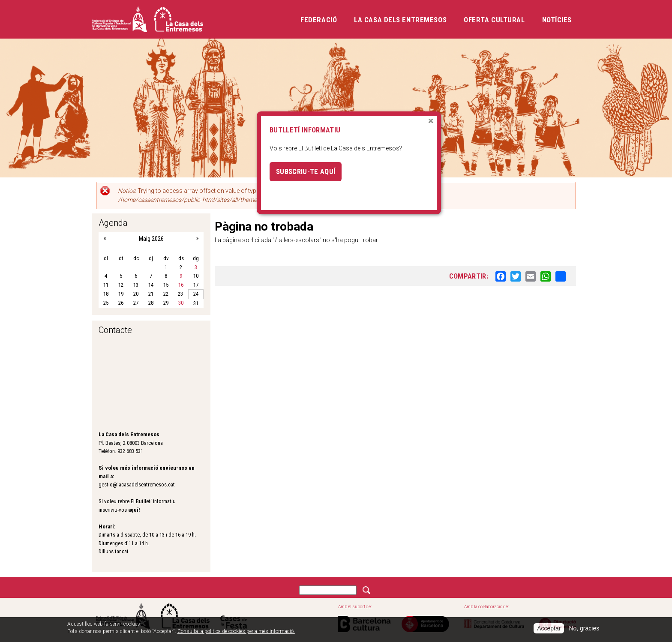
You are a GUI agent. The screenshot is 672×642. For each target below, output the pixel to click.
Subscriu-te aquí (306, 171)
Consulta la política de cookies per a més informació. (236, 631)
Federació (319, 20)
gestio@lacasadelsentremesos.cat (137, 484)
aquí (133, 510)
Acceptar (549, 628)
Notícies (557, 20)
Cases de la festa (234, 616)
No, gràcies (584, 628)
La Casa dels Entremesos (400, 20)
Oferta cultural (494, 20)
